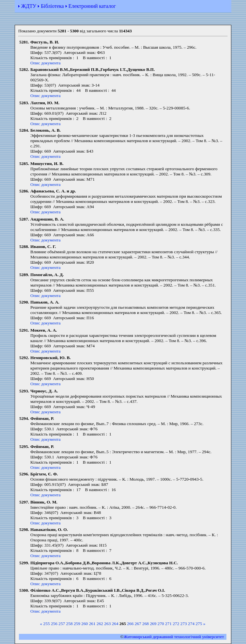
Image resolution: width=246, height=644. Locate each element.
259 (77, 624)
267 (138, 624)
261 (92, 624)
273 (184, 624)
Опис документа (46, 63)
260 (85, 624)
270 (161, 624)
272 (176, 624)
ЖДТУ (29, 6)
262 (100, 624)
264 (115, 624)
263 (107, 624)
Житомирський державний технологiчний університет (174, 637)
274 (191, 624)
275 (199, 624)
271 (168, 624)
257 (62, 624)
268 (146, 624)
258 (69, 624)
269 (153, 624)
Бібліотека (52, 6)
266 (130, 624)
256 (54, 624)
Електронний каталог (92, 6)
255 (47, 624)
